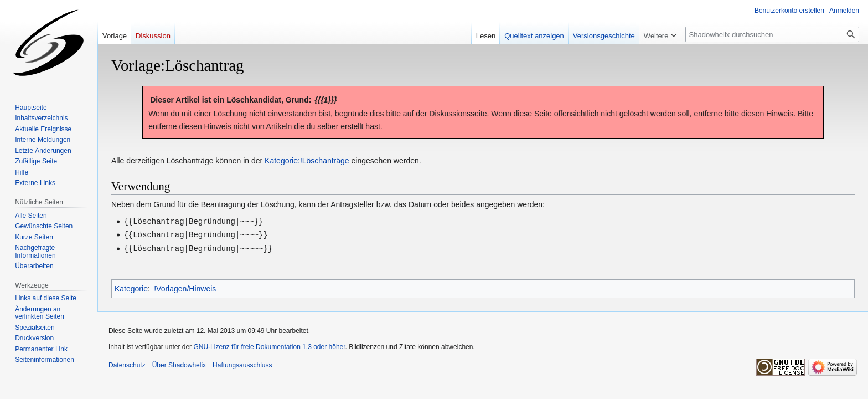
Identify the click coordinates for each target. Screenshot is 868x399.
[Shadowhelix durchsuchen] (772, 34)
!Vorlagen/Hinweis (185, 287)
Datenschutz (127, 364)
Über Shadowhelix (179, 364)
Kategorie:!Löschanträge (307, 161)
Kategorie (131, 287)
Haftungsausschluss (242, 364)
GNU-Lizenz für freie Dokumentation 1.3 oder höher (269, 345)
